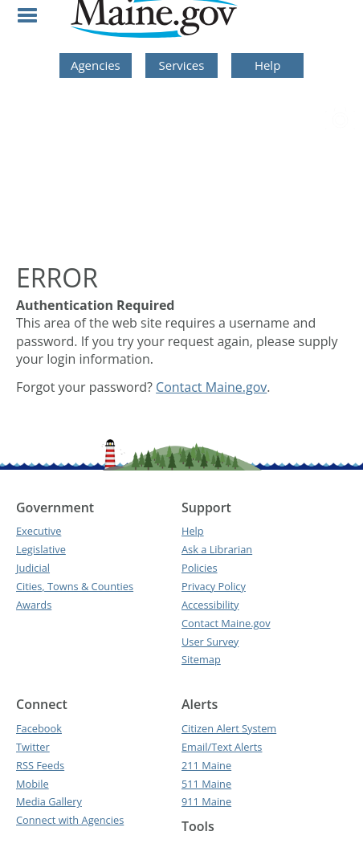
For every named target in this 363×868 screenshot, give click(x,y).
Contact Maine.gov (211, 387)
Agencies (96, 65)
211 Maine (206, 765)
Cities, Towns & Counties (75, 586)
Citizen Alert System (229, 728)
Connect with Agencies (70, 820)
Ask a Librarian (217, 549)
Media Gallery (49, 801)
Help (267, 65)
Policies (200, 568)
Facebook (39, 728)
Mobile (33, 784)
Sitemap (201, 659)
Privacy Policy (214, 586)
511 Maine (206, 784)
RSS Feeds (40, 765)
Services (182, 65)
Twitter (33, 747)
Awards (34, 605)
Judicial (33, 568)
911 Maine (206, 801)
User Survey (210, 642)
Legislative (41, 549)
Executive (39, 531)
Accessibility (210, 605)
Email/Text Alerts (222, 747)
